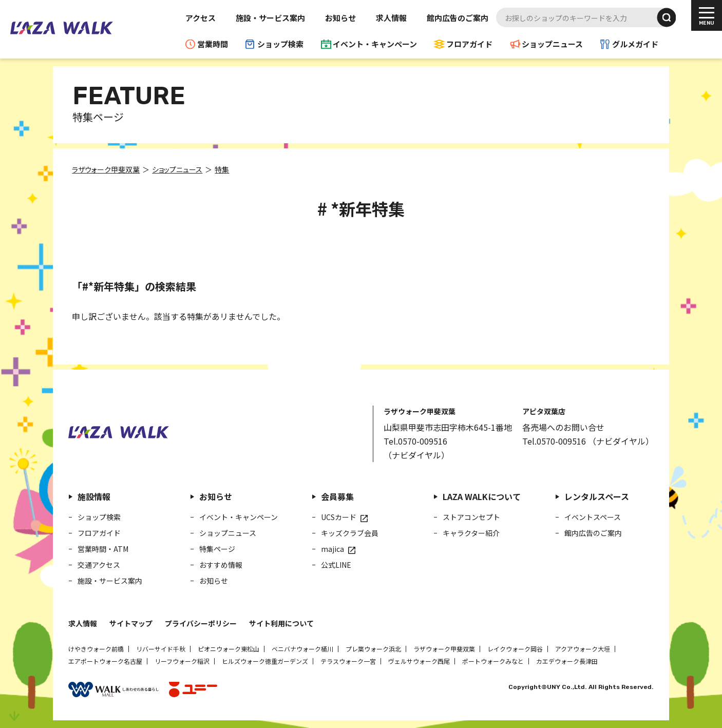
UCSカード (339, 517)
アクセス (201, 18)
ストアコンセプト (471, 517)
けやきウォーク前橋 (96, 649)
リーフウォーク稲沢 (182, 661)
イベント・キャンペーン (375, 44)
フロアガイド (469, 44)
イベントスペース (593, 517)
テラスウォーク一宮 (348, 661)
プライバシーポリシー (201, 623)
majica (332, 549)
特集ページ (217, 549)
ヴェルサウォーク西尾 (419, 661)
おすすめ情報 (221, 565)
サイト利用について (281, 623)
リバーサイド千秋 (161, 649)
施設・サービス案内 (270, 18)
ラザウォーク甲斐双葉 (444, 649)
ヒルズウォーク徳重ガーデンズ (265, 661)
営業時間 (213, 44)
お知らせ (340, 18)
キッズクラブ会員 (350, 533)
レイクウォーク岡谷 (515, 649)
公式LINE (336, 565)
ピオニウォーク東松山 (229, 649)
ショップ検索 (280, 44)
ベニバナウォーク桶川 (302, 649)
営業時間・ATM (103, 549)
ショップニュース (552, 44)
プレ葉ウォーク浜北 (373, 649)
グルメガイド (635, 44)
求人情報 (391, 18)
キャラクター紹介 (471, 533)
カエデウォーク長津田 (567, 661)
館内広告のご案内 (458, 18)
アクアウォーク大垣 (583, 649)
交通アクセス (99, 565)
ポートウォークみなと (493, 661)
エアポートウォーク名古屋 (105, 661)
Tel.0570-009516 (415, 441)
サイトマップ (131, 623)
